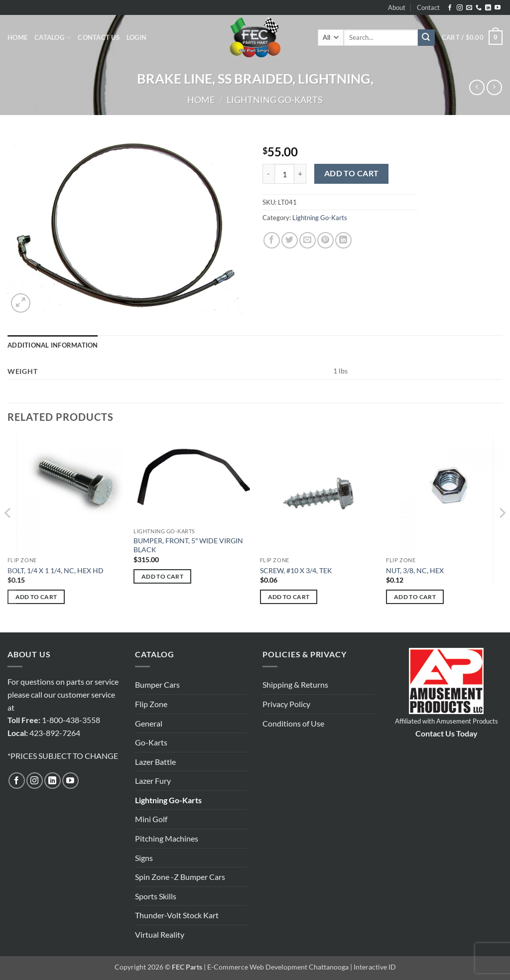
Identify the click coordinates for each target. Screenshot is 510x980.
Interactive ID (375, 967)
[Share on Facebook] (272, 240)
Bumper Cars (157, 684)
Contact (428, 7)
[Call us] (479, 8)
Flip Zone (151, 704)
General (149, 723)
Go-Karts (151, 742)
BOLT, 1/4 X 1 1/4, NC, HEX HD (56, 570)
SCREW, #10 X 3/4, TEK (296, 570)
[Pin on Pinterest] (325, 240)
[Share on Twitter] (290, 240)
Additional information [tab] (53, 345)
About (397, 7)
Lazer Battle (155, 762)
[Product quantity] (284, 174)
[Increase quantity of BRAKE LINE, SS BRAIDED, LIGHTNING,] (300, 174)
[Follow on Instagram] (460, 8)
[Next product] (477, 87)
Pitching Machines (167, 838)
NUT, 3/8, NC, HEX (415, 570)
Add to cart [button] (36, 597)
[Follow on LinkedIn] (488, 8)
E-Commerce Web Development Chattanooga (278, 967)
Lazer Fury (153, 781)
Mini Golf (151, 819)
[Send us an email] (469, 8)
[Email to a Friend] (308, 240)
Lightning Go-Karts (275, 100)
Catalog (53, 38)
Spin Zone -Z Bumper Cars (180, 877)
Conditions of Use (293, 723)
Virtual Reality (160, 934)
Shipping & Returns (295, 684)
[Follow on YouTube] (498, 8)
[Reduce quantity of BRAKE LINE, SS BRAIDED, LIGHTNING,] (268, 174)
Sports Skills (156, 896)
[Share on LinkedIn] (343, 240)
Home (17, 37)
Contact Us (99, 37)
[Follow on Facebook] (450, 8)
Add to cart (352, 173)
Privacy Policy (286, 704)
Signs (144, 858)
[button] (136, 37)
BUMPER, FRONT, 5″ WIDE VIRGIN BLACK (188, 545)
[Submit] (426, 38)
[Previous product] (494, 87)
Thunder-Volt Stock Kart (177, 915)
